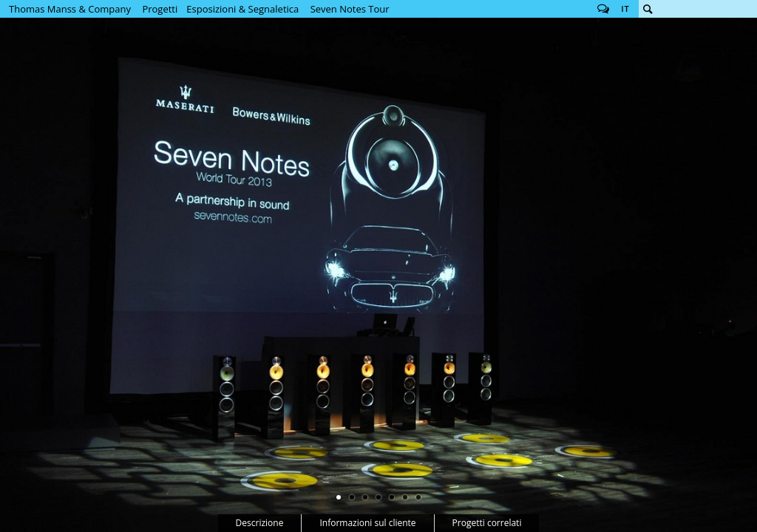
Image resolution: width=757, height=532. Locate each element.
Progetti (160, 9)
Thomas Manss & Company (70, 9)
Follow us (603, 9)
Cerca (648, 9)
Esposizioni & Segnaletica (242, 9)
